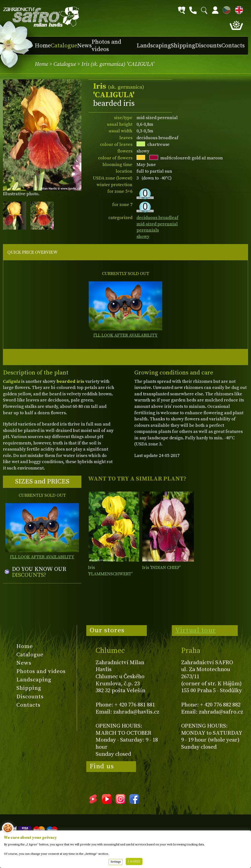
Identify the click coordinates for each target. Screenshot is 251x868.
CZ (225, 9)
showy (143, 237)
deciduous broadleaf (157, 218)
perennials (148, 230)
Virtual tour (196, 630)
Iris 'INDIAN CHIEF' (161, 568)
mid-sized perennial (157, 224)
